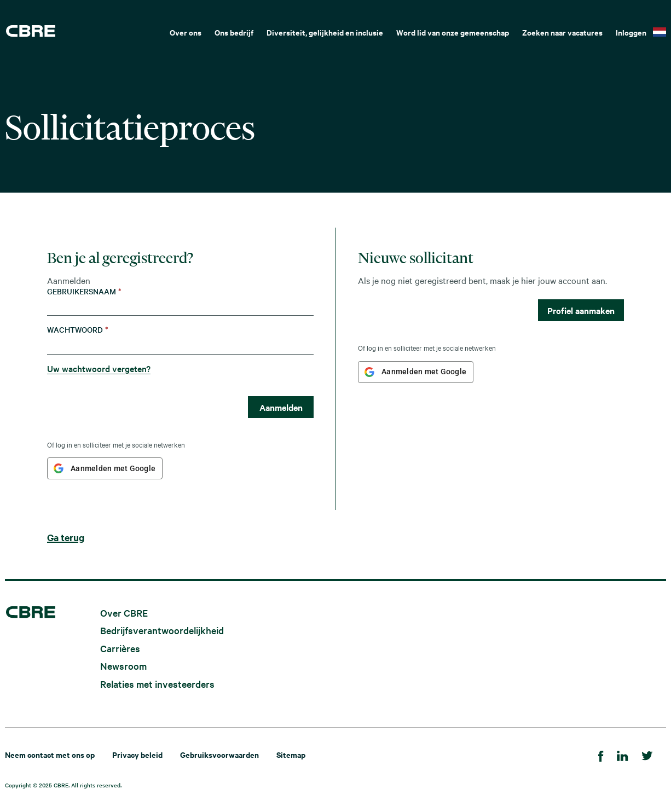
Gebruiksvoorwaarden (219, 754)
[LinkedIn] (623, 754)
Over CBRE (124, 612)
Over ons (186, 32)
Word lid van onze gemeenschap (453, 32)
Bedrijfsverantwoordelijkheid (162, 630)
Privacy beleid (137, 754)
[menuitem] (186, 31)
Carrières (120, 648)
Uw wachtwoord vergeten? (99, 368)
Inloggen (631, 32)
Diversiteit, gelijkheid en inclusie (325, 32)
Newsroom (123, 666)
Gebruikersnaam (84, 291)
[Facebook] (601, 754)
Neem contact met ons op (50, 754)
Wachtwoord (78, 330)
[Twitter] (647, 754)
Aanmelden (281, 407)
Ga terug (66, 537)
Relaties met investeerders (157, 684)
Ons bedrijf (234, 32)
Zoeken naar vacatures (562, 32)
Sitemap (291, 754)
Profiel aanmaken (581, 310)
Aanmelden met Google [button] (113, 468)
